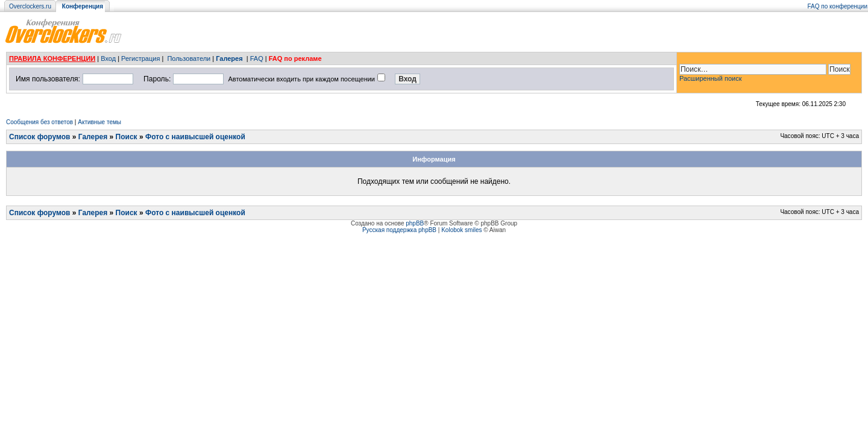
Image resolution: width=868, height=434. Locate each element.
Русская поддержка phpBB (399, 230)
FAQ (257, 58)
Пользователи (189, 58)
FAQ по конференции (838, 6)
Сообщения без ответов (39, 122)
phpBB (415, 223)
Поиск (127, 137)
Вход (108, 58)
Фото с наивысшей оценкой (195, 137)
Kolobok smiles (461, 230)
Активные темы (99, 122)
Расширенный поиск (711, 78)
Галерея (229, 58)
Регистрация (140, 58)
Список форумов (39, 137)
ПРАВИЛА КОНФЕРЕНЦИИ (52, 58)
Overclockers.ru (30, 6)
